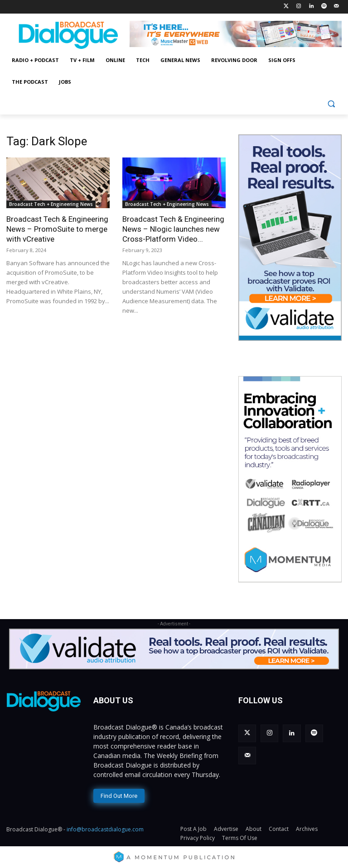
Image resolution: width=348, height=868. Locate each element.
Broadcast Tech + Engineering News (51, 204)
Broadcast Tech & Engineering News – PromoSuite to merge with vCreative (57, 229)
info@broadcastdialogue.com (105, 828)
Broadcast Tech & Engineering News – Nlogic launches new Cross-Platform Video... (173, 229)
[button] (331, 104)
